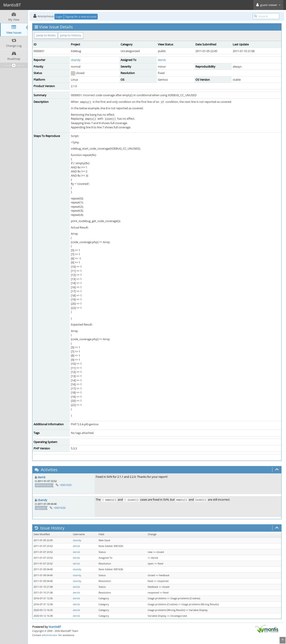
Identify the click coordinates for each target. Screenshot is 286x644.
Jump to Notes (46, 35)
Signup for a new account (81, 17)
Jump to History (71, 35)
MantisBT (55, 627)
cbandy (76, 60)
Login (59, 17)
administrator (50, 635)
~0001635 (65, 485)
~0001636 (59, 508)
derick (162, 60)
